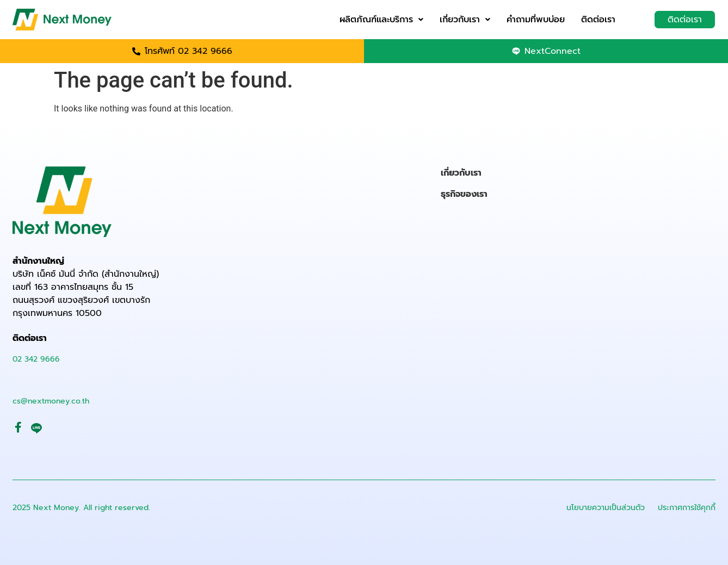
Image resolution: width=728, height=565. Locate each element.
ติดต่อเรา (598, 20)
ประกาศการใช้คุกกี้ (687, 508)
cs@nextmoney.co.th (51, 401)
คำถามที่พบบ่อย (536, 20)
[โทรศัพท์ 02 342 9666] (136, 51)
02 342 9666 (36, 359)
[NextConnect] (516, 51)
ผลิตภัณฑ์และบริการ (381, 20)
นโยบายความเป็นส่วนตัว (606, 508)
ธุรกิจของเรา (464, 194)
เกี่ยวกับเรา (465, 20)
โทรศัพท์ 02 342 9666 (189, 51)
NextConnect (553, 51)
